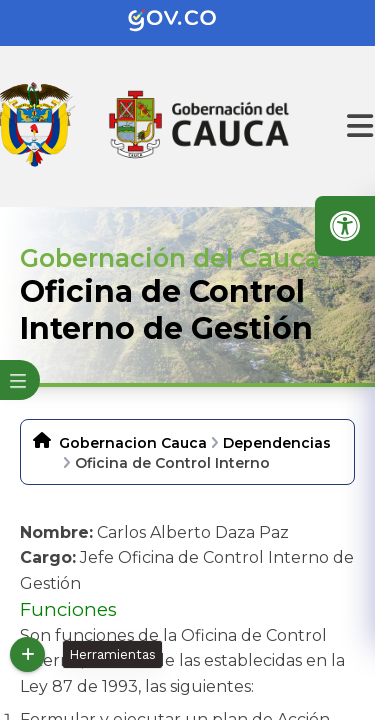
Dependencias (277, 443)
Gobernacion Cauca (133, 443)
